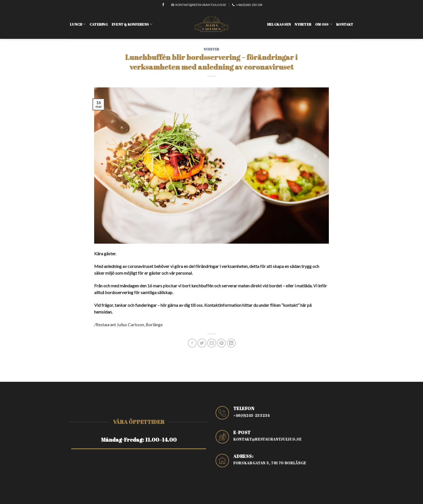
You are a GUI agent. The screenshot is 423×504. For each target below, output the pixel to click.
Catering (99, 21)
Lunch (78, 21)
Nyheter (303, 21)
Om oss (324, 21)
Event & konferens (132, 21)
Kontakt (345, 21)
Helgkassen (279, 21)
